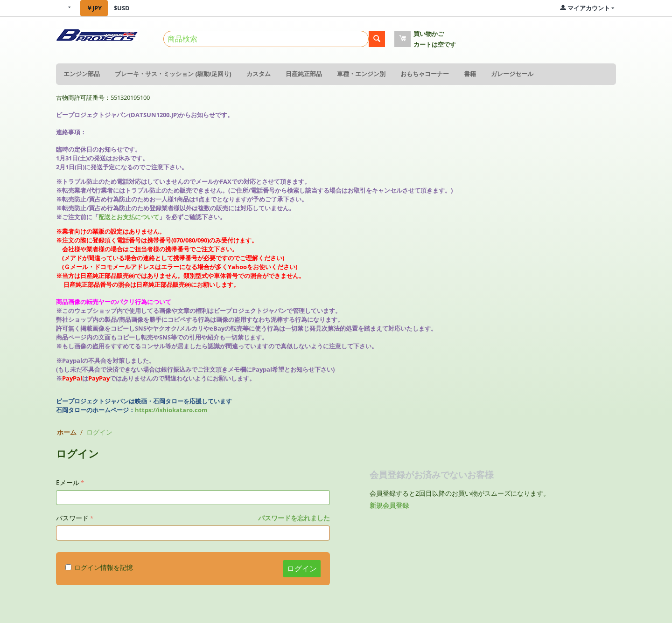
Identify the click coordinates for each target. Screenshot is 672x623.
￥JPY (94, 8)
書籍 (470, 74)
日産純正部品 (304, 74)
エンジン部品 (82, 74)
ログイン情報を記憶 (99, 567)
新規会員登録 (389, 505)
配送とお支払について (129, 217)
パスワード (72, 518)
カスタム (259, 74)
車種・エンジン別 (361, 74)
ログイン (302, 568)
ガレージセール (512, 74)
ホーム (67, 432)
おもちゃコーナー (425, 74)
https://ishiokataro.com (171, 410)
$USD (122, 8)
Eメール (68, 482)
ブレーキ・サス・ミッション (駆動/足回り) (173, 74)
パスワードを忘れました (294, 518)
